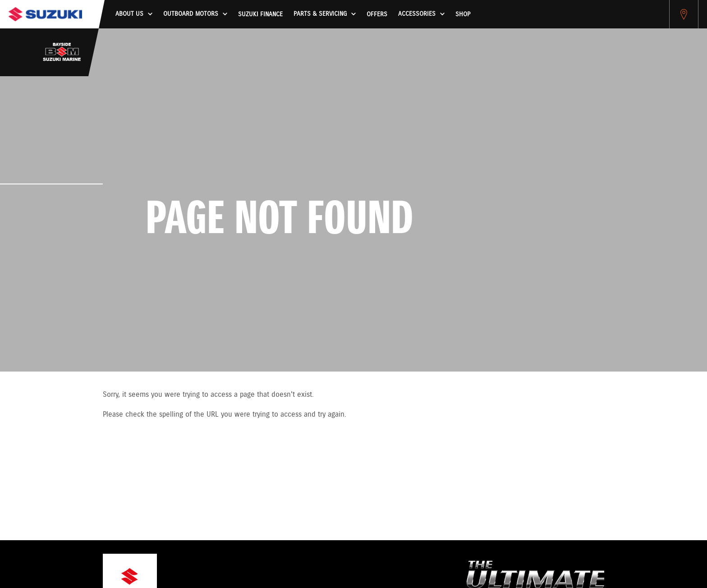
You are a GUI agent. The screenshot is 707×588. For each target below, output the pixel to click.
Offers (377, 14)
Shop (463, 14)
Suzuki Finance (260, 14)
